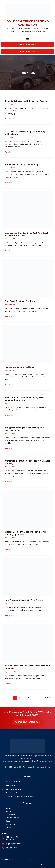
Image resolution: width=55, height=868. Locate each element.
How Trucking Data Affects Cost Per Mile (24, 600)
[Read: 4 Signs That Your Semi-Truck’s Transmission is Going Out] (27, 643)
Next (47, 698)
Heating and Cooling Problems (19, 367)
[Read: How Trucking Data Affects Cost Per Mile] (27, 577)
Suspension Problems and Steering (22, 165)
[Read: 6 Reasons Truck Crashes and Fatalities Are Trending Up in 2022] (27, 509)
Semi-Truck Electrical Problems (20, 301)
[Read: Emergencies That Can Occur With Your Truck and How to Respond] (27, 210)
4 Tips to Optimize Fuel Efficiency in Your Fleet (27, 101)
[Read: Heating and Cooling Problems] (27, 344)
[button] (27, 39)
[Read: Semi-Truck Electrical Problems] (27, 278)
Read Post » (10, 119)
